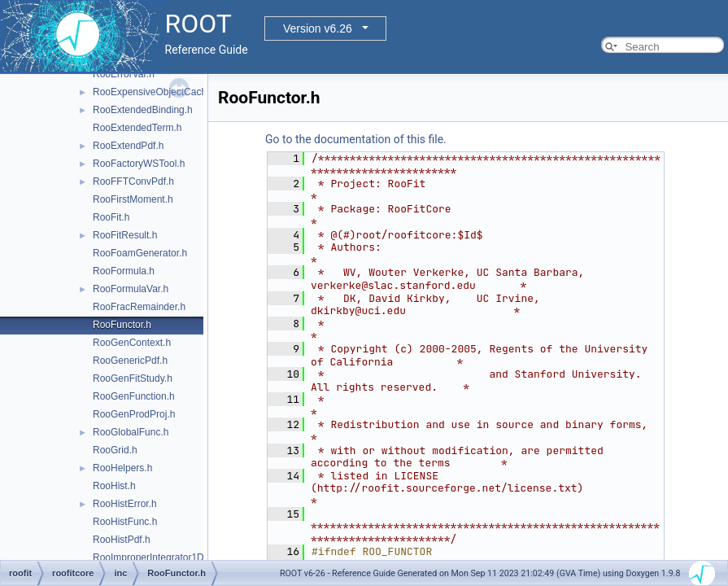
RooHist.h (114, 486)
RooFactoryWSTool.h (139, 164)
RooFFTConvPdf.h (133, 181)
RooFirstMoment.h (133, 199)
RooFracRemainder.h (139, 307)
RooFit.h (111, 217)
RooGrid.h (115, 450)
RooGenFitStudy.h (133, 378)
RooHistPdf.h (122, 540)
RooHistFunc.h (125, 522)
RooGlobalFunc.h (131, 432)
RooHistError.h (125, 504)
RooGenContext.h (132, 343)
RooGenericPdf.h (130, 361)
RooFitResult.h (125, 235)
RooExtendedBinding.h (143, 110)
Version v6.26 (318, 28)
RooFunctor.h (122, 325)
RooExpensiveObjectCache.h (157, 92)
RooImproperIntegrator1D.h (153, 558)
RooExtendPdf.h (128, 146)
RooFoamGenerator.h (140, 253)
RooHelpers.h (122, 468)
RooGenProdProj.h (134, 414)
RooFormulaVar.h (131, 289)
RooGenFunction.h (134, 396)
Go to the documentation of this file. (356, 139)
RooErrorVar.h (124, 74)
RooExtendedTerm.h (137, 128)
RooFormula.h (124, 271)
